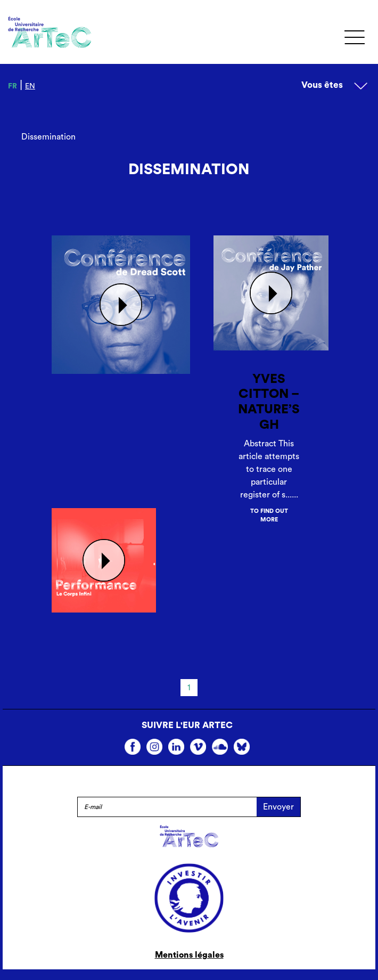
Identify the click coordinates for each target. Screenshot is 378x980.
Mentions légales (189, 955)
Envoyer (278, 807)
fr (13, 86)
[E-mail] (167, 807)
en (30, 86)
